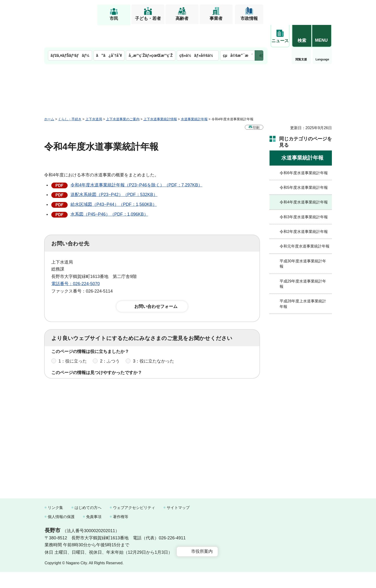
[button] (302, 11)
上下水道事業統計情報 (160, 97)
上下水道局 (94, 97)
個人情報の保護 (61, 533)
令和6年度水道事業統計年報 (304, 150)
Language (301, 37)
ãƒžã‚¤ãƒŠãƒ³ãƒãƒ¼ (70, 33)
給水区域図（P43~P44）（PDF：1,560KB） (114, 182)
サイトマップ (178, 524)
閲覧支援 (280, 37)
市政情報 (249, 18)
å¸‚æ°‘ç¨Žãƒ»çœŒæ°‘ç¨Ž (151, 33)
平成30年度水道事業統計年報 (303, 241)
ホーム (49, 97)
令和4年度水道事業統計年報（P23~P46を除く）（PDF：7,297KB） (136, 162)
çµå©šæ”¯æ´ (238, 33)
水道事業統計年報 (194, 97)
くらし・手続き (70, 97)
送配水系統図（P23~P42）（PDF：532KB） (114, 172)
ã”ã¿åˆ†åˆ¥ (109, 33)
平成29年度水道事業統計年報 (303, 261)
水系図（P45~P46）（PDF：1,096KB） (109, 192)
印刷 (256, 105)
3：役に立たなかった (153, 343)
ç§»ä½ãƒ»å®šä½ (198, 33)
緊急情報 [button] (322, 36)
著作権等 (121, 533)
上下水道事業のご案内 (123, 97)
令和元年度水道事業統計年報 (305, 224)
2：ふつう (110, 343)
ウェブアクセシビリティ (134, 524)
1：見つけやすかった (79, 364)
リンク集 (55, 524)
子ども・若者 (148, 18)
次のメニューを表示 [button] (259, 33)
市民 (114, 18)
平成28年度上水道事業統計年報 (303, 281)
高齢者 (182, 18)
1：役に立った (73, 343)
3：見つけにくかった (166, 364)
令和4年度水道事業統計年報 (304, 180)
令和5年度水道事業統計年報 (304, 165)
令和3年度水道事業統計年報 (304, 194)
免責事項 (94, 533)
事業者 (216, 18)
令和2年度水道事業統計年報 (304, 209)
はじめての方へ (88, 524)
